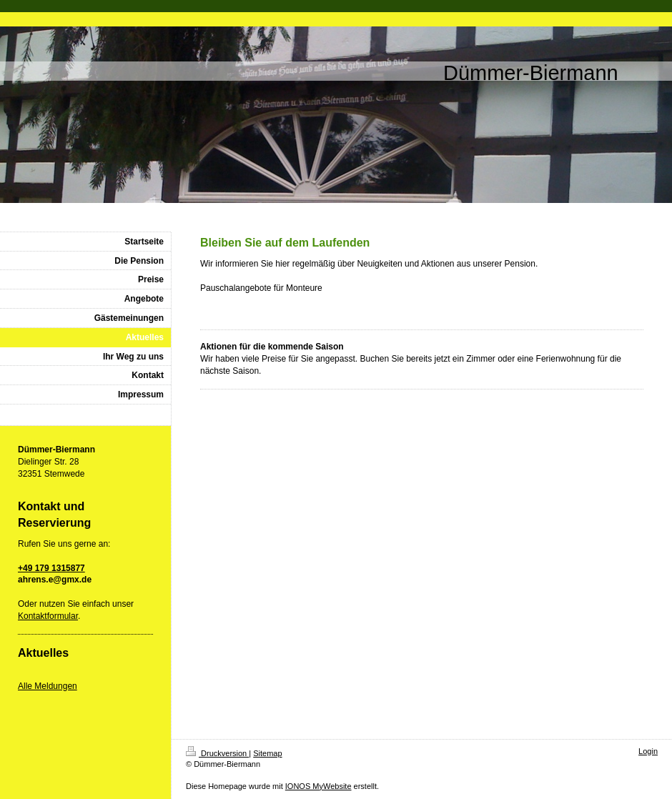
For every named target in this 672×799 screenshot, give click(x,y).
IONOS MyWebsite (318, 786)
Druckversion (217, 753)
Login (648, 751)
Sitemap (267, 753)
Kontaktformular (48, 616)
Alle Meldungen (48, 686)
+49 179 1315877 (51, 568)
